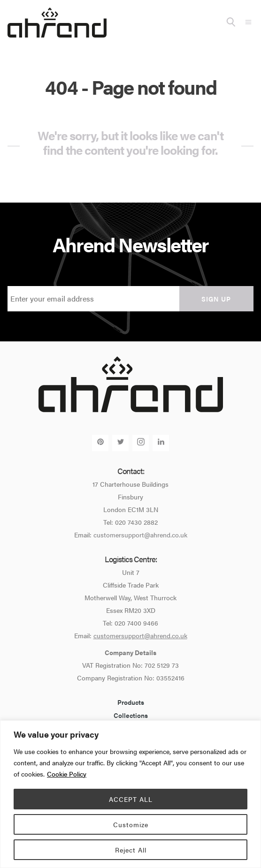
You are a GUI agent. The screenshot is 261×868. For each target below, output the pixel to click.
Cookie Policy (67, 774)
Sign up (216, 299)
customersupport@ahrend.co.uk (140, 535)
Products (131, 702)
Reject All (131, 850)
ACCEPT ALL (131, 799)
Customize (131, 824)
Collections (131, 715)
